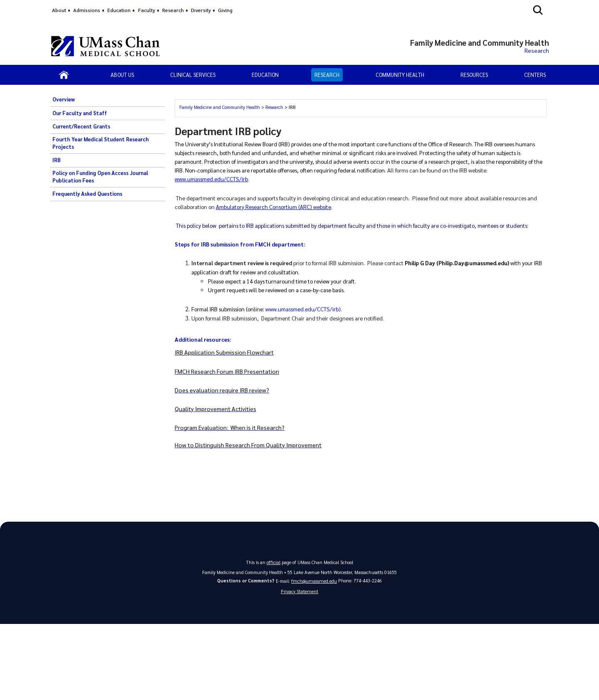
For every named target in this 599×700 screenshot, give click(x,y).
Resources (474, 75)
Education (119, 10)
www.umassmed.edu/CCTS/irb (302, 309)
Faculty (147, 10)
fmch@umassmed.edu (314, 580)
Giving (225, 10)
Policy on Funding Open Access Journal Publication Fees (100, 177)
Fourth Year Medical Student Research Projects (101, 143)
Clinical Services (193, 75)
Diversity (201, 10)
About (59, 10)
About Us (122, 75)
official (274, 561)
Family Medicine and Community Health (220, 107)
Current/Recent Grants (81, 126)
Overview (64, 99)
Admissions (87, 10)
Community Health (400, 75)
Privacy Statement (299, 591)
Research (173, 10)
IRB (57, 160)
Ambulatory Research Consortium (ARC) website (274, 206)
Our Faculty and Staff (80, 113)
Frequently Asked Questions (87, 194)
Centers (535, 75)
